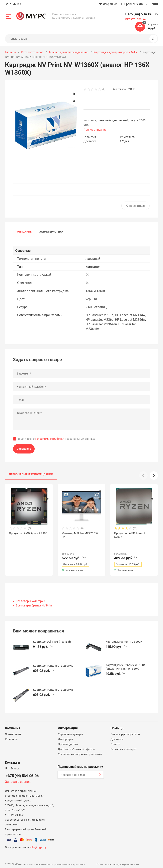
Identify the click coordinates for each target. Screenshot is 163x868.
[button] (154, 475)
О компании (13, 731)
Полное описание (95, 130)
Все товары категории (30, 597)
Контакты (12, 736)
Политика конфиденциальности (118, 861)
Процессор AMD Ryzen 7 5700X (130, 535)
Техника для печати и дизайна (68, 52)
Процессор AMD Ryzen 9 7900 (28, 533)
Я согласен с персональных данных (56, 439)
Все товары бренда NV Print (34, 602)
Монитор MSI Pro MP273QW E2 (80, 535)
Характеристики (51, 232)
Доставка (117, 736)
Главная (10, 52)
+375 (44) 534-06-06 (141, 14)
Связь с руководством (125, 731)
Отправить (24, 449)
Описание (24, 232)
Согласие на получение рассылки (80, 751)
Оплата (115, 741)
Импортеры (65, 736)
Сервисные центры (70, 731)
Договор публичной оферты (76, 746)
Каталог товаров (32, 52)
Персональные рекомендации (31, 474)
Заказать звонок (135, 19)
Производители (68, 741)
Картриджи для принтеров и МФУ (115, 52)
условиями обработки (50, 439)
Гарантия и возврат (124, 746)
